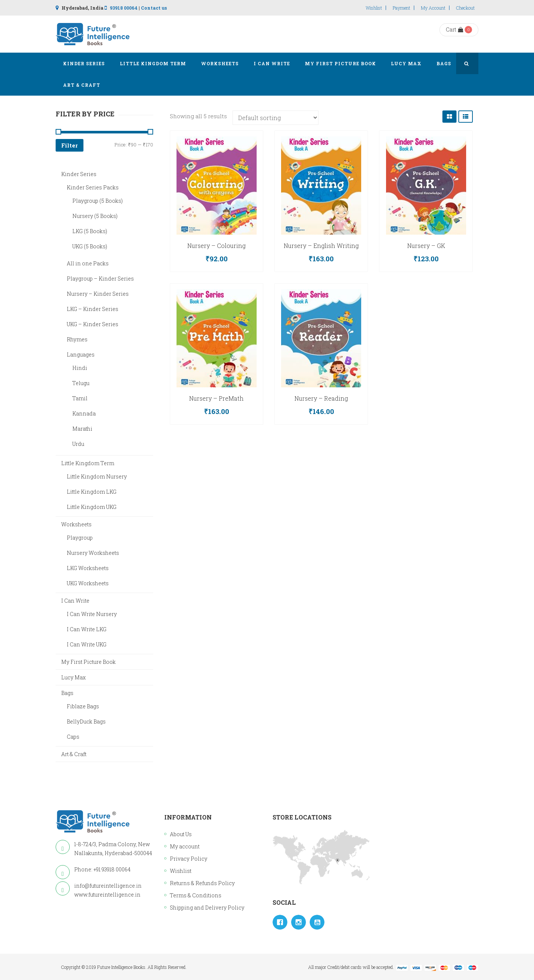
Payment (401, 8)
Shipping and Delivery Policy (207, 908)
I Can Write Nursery (92, 614)
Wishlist (374, 8)
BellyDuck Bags (86, 721)
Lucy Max (73, 677)
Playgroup (80, 538)
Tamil (80, 398)
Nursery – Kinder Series (98, 294)
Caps (73, 737)
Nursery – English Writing (321, 246)
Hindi (80, 368)
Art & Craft (74, 754)
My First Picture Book (88, 662)
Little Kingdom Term (88, 463)
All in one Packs (88, 263)
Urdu (78, 444)
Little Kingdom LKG (92, 492)
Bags (67, 693)
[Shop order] (276, 118)
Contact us (154, 8)
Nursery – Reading (321, 398)
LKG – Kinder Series (93, 309)
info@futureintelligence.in (108, 886)
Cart (454, 29)
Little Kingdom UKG (92, 507)
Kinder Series (79, 174)
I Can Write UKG (87, 644)
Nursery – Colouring (216, 246)
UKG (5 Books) (90, 246)
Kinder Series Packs (93, 187)
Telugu (81, 383)
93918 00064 (124, 8)
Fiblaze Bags (83, 706)
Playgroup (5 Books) (98, 201)
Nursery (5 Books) (95, 216)
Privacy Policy (189, 859)
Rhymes (77, 339)
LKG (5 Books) (90, 231)
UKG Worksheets (88, 583)
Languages (81, 355)
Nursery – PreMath (216, 398)
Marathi (82, 429)
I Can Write (75, 601)
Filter (70, 145)
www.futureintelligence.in (107, 895)
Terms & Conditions (196, 895)
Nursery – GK (426, 246)
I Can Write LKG (87, 629)
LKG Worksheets (88, 568)
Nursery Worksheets (93, 553)
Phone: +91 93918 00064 (102, 869)
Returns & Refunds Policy (202, 883)
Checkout (465, 8)
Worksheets (76, 524)
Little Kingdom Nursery (97, 476)
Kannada (84, 413)
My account (433, 8)
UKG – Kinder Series (93, 324)
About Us (181, 834)
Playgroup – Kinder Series (100, 279)
